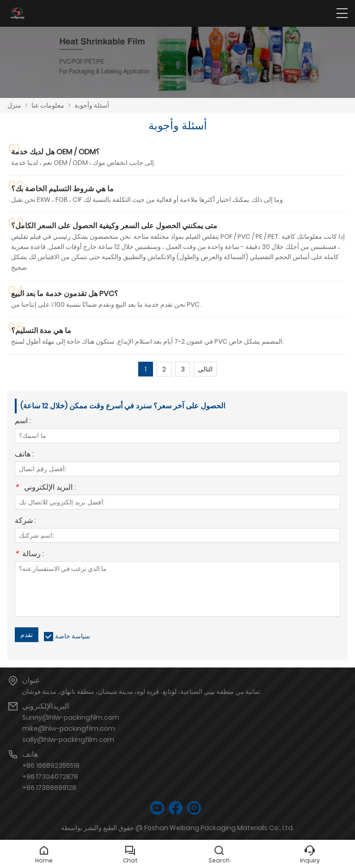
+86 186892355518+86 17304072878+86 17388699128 (51, 777)
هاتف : (24, 455)
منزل (14, 105)
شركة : (25, 521)
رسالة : (29, 555)
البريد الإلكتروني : (45, 488)
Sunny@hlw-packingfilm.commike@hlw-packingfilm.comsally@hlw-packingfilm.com (71, 728)
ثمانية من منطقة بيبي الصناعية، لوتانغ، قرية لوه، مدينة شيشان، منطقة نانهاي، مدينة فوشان (141, 692)
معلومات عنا (48, 105)
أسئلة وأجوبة (92, 105)
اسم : (23, 422)
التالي (205, 369)
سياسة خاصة (73, 636)
